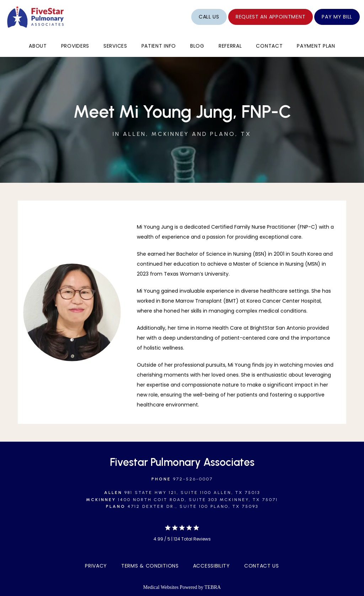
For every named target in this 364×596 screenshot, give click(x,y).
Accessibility (212, 566)
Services (115, 46)
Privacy (96, 566)
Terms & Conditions (150, 566)
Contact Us (262, 566)
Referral (230, 46)
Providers (75, 46)
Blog (197, 46)
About (38, 46)
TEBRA (213, 587)
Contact (269, 46)
